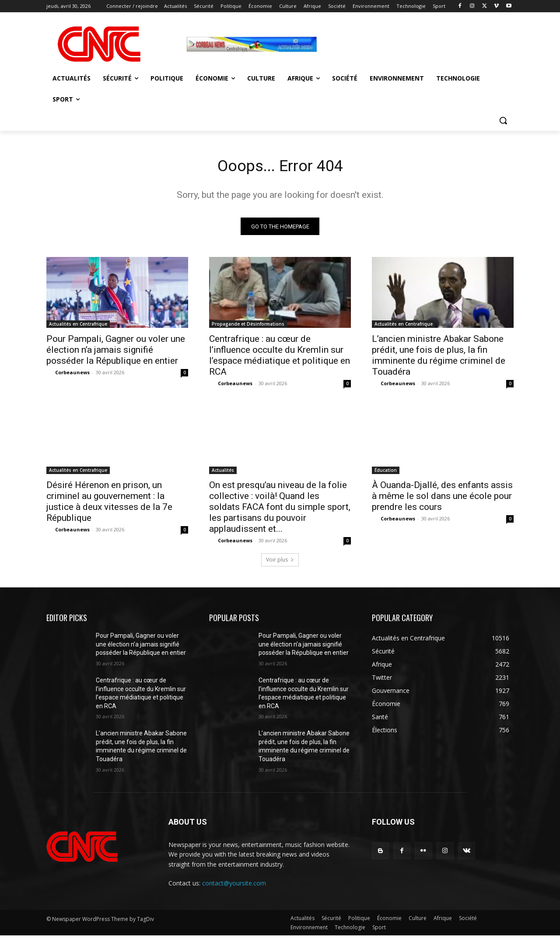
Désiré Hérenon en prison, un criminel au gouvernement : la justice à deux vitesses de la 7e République (109, 504)
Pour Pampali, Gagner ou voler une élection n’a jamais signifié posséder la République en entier (116, 352)
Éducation (386, 473)
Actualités (223, 473)
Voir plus (280, 562)
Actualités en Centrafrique (78, 327)
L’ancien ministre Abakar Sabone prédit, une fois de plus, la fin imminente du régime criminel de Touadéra (439, 358)
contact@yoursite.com (234, 886)
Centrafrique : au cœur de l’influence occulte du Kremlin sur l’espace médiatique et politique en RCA (280, 358)
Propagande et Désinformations (248, 327)
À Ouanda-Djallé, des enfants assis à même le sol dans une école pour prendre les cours (442, 499)
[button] (503, 120)
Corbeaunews (72, 375)
